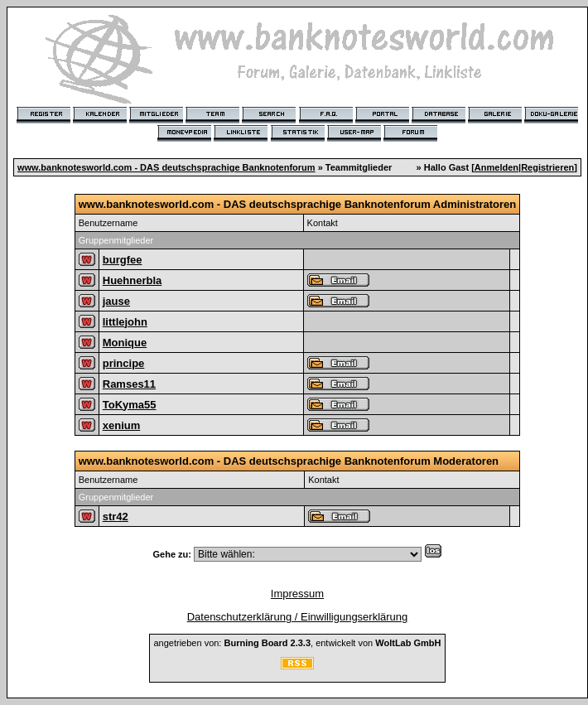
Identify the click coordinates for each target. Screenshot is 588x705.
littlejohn (125, 322)
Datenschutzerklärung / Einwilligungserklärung (298, 617)
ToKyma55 (130, 405)
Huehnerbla (133, 280)
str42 (116, 517)
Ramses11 (129, 384)
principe (124, 363)
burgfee (123, 260)
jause (116, 301)
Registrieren (547, 167)
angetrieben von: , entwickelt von (297, 643)
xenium (122, 425)
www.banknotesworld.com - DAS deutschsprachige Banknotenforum (166, 167)
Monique (125, 343)
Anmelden (496, 167)
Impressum (297, 594)
